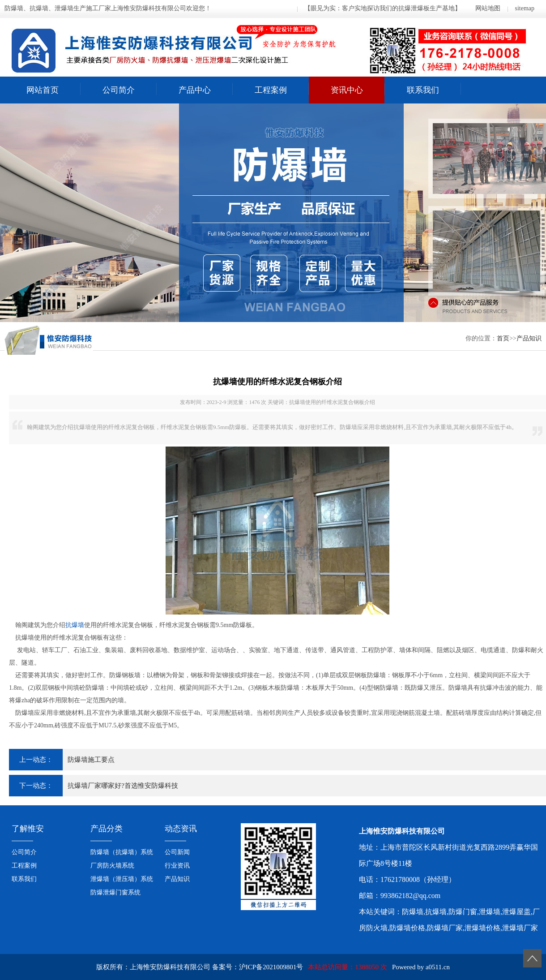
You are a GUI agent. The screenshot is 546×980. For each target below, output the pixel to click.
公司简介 (119, 90)
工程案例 (271, 90)
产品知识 (529, 338)
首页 (503, 338)
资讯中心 (347, 90)
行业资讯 (177, 866)
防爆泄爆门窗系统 (115, 892)
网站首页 (43, 90)
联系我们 (423, 90)
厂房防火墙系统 (112, 866)
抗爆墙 (75, 625)
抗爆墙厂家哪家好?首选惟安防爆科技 (123, 786)
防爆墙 (413, 912)
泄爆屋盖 (516, 912)
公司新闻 (177, 852)
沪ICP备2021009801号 (271, 967)
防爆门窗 (463, 912)
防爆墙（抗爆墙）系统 (122, 852)
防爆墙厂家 (445, 928)
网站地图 (488, 8)
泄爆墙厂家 (520, 928)
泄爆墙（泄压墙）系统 (122, 879)
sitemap (525, 8)
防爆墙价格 (407, 928)
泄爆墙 (490, 912)
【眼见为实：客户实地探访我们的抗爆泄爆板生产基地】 (383, 8)
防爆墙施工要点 (91, 760)
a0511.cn (438, 967)
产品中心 (195, 90)
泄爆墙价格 (482, 928)
